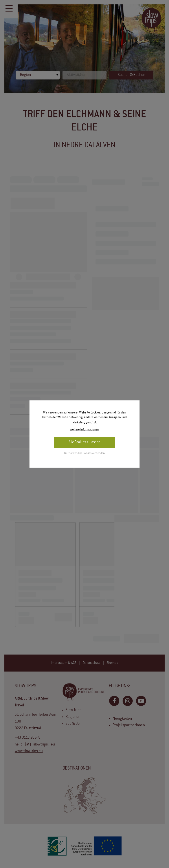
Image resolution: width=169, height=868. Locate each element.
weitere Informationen (84, 430)
